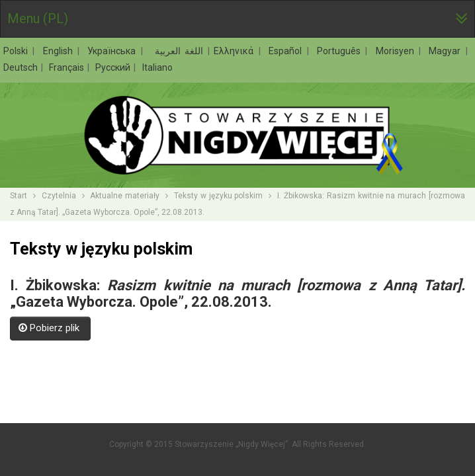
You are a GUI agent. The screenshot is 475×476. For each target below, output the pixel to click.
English (60, 51)
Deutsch (22, 67)
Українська (113, 51)
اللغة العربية (177, 51)
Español (287, 51)
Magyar (447, 51)
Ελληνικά (236, 51)
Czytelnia (59, 196)
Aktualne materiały (125, 196)
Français (67, 67)
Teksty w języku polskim (219, 196)
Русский (114, 67)
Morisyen (397, 51)
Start (19, 196)
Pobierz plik (50, 328)
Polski (18, 51)
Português (341, 51)
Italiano (157, 67)
